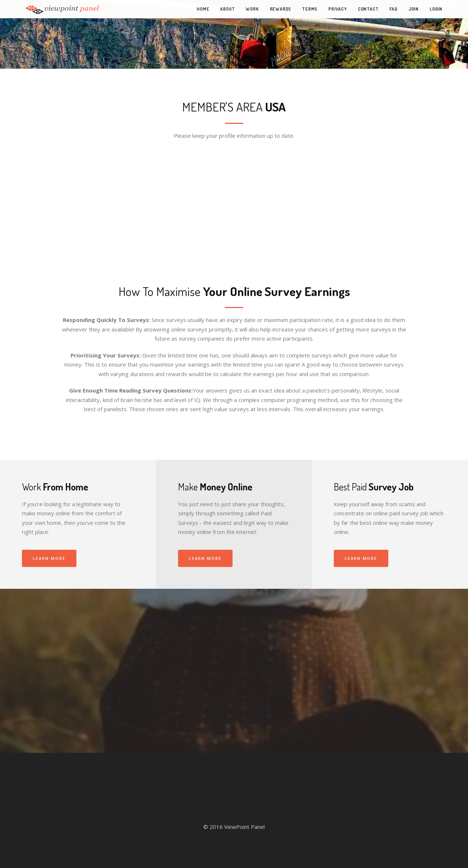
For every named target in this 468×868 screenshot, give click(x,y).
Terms (310, 9)
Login (436, 9)
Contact (368, 9)
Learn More (49, 558)
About (227, 9)
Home (203, 9)
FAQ (393, 9)
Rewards (281, 9)
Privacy (338, 9)
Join (414, 9)
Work (252, 9)
